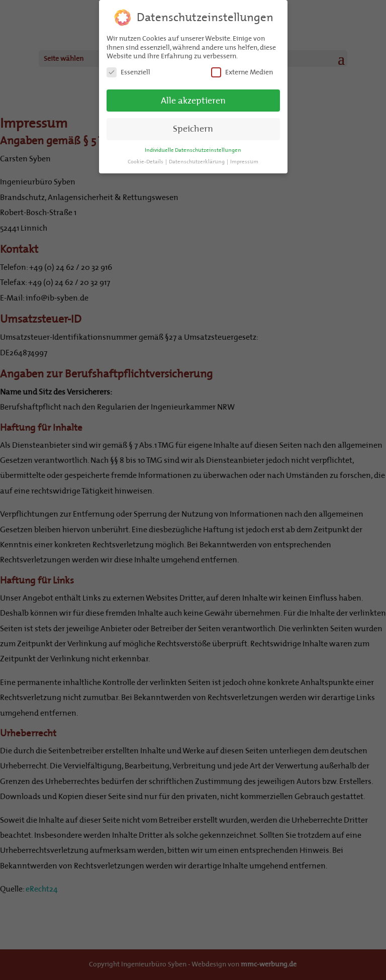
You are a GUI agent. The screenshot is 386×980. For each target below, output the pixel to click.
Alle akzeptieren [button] (193, 100)
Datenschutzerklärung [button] (197, 161)
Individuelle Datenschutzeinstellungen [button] (193, 150)
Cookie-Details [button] (146, 161)
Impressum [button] (244, 161)
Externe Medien (242, 71)
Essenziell (128, 71)
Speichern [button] (193, 128)
